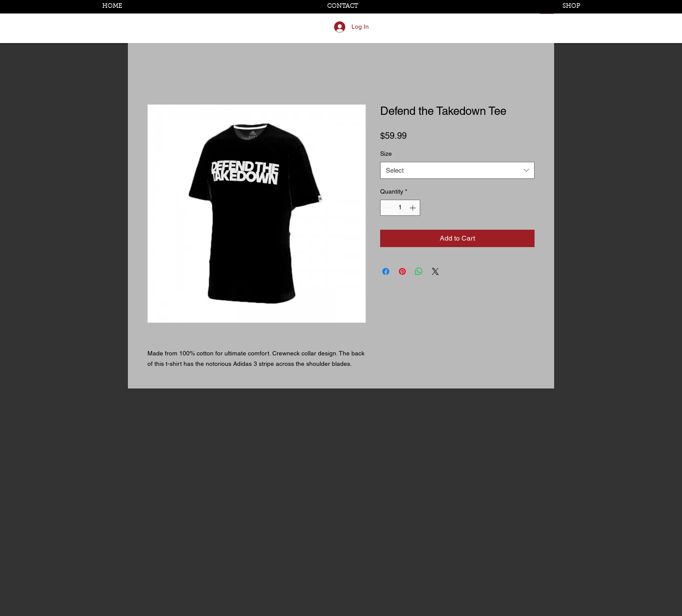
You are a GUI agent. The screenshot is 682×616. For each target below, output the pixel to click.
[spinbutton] (400, 208)
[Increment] (413, 208)
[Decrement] (387, 208)
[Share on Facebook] (386, 271)
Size (386, 154)
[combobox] (457, 170)
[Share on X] (435, 271)
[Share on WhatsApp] (419, 271)
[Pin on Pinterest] (402, 271)
